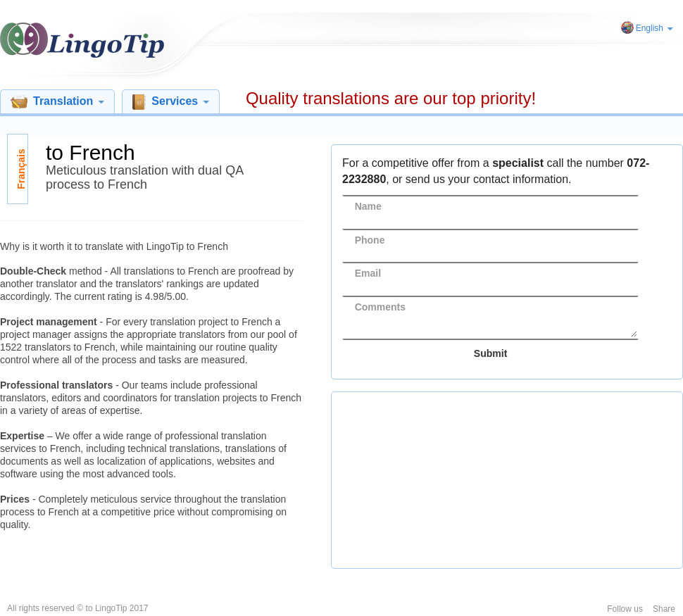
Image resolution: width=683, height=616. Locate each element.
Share (664, 609)
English (654, 28)
